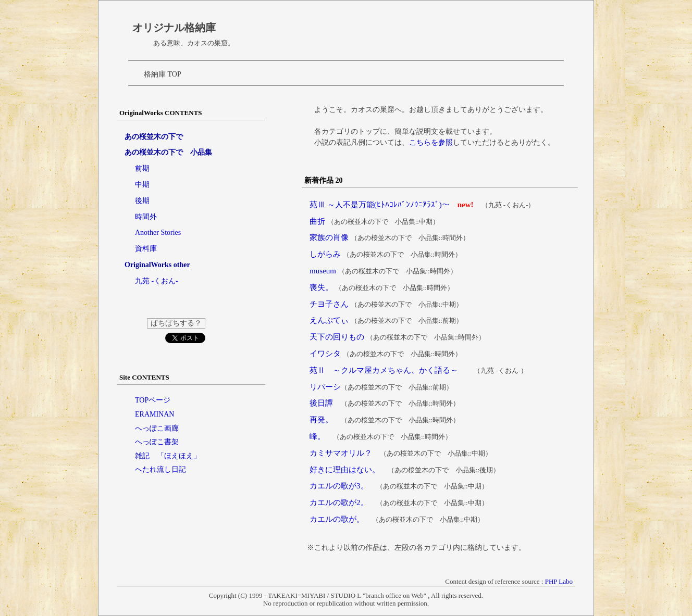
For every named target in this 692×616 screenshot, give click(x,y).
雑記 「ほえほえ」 (168, 456)
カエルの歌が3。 (339, 486)
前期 (142, 168)
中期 (142, 185)
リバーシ (325, 387)
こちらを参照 (431, 142)
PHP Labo (559, 581)
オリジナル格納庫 (174, 28)
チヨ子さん (329, 304)
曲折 (317, 221)
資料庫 (146, 249)
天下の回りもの (337, 337)
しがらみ (325, 254)
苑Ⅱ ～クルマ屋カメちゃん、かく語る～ (384, 370)
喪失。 (321, 287)
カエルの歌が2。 (339, 502)
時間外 (146, 217)
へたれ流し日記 (160, 469)
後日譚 (321, 403)
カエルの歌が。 (337, 519)
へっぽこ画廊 (157, 428)
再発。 (321, 420)
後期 (142, 201)
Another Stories (158, 232)
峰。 (317, 436)
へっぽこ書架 (157, 442)
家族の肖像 (329, 237)
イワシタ (325, 354)
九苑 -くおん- (157, 281)
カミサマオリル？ (341, 453)
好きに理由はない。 (345, 470)
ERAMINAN (155, 414)
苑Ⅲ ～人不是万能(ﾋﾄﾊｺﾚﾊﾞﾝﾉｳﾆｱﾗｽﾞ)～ (380, 205)
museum (323, 271)
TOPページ (153, 400)
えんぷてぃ (329, 320)
